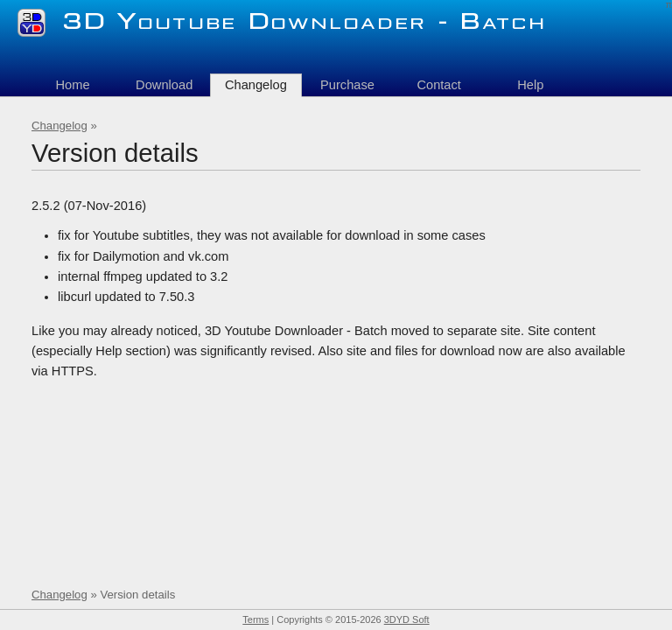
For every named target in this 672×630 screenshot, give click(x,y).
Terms (255, 619)
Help (530, 85)
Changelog (59, 126)
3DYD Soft (407, 619)
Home (72, 85)
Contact (439, 85)
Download (164, 85)
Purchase (347, 85)
